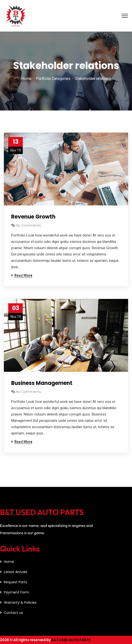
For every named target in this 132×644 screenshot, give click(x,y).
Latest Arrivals (16, 572)
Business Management (42, 383)
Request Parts (16, 582)
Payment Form (16, 592)
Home (26, 79)
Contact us (13, 613)
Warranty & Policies (20, 602)
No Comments (28, 225)
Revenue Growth (33, 217)
